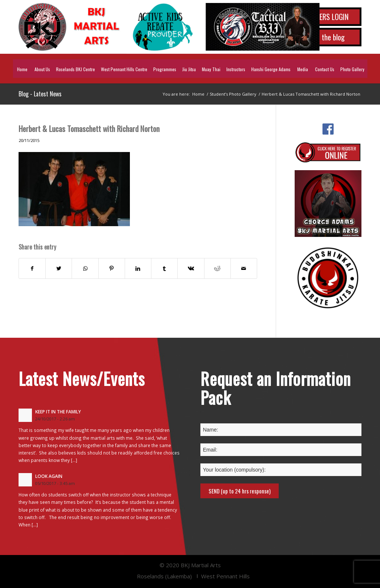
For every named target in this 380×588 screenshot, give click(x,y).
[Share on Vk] (191, 268)
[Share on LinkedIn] (138, 268)
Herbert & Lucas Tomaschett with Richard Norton (89, 128)
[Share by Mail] (244, 268)
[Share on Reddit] (217, 268)
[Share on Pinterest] (112, 268)
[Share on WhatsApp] (85, 268)
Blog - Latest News (40, 94)
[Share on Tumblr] (164, 268)
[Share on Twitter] (59, 268)
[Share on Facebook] (32, 268)
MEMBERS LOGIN (325, 17)
